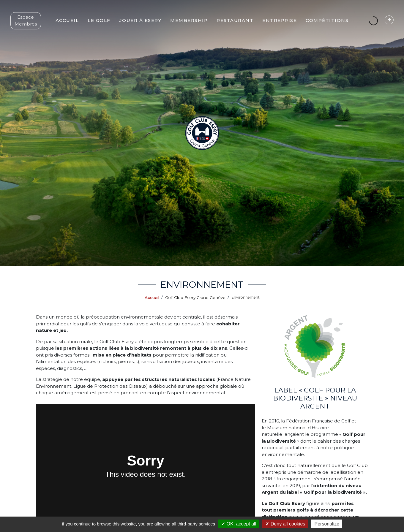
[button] (106, 25)
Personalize (327, 524)
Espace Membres (30, 25)
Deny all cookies (285, 524)
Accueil (152, 297)
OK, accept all (239, 524)
